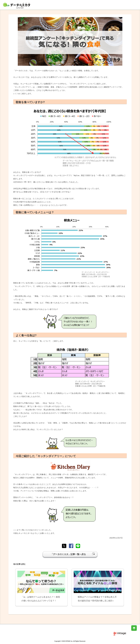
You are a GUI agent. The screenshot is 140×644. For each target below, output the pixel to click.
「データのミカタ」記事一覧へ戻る (73, 554)
